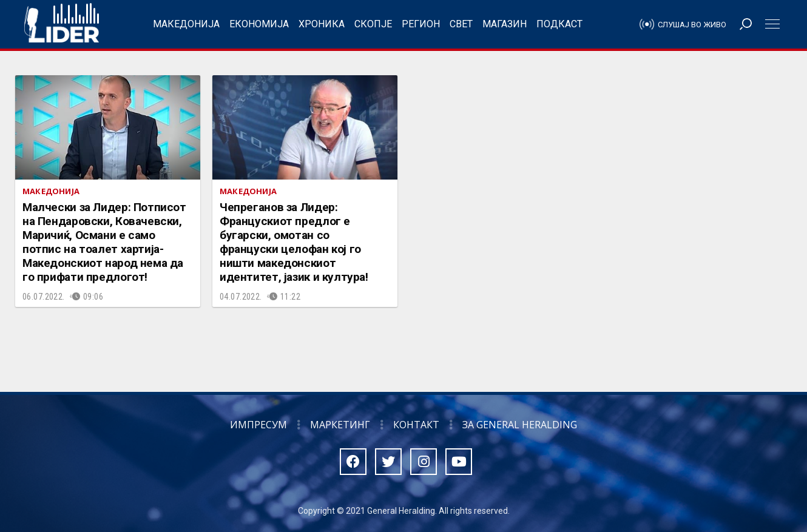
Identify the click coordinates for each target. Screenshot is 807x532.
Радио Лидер (62, 24)
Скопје (373, 24)
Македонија (186, 24)
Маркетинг (340, 425)
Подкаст (559, 24)
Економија (259, 24)
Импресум (258, 425)
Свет (461, 24)
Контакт (416, 425)
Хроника (322, 24)
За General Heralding (520, 425)
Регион (421, 24)
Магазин (505, 24)
